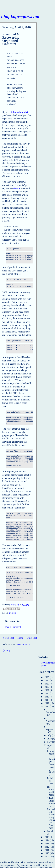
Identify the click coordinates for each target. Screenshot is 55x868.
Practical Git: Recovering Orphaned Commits (51, 815)
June (50, 735)
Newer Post (8, 634)
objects (17, 186)
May (50, 738)
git (10, 609)
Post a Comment (13, 623)
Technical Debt (50, 777)
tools (14, 609)
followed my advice (21, 110)
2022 (47, 683)
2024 (47, 677)
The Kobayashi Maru (50, 787)
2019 (47, 693)
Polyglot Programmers (51, 798)
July (49, 732)
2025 (47, 673)
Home (20, 634)
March (50, 827)
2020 (47, 690)
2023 (47, 680)
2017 (47, 699)
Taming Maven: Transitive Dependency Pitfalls (51, 759)
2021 (47, 686)
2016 (47, 703)
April (50, 741)
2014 (47, 836)
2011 (47, 846)
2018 (47, 696)
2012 (47, 843)
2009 (47, 853)
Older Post (32, 634)
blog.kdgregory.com (20, 17)
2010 (47, 849)
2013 (47, 840)
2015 (47, 833)
